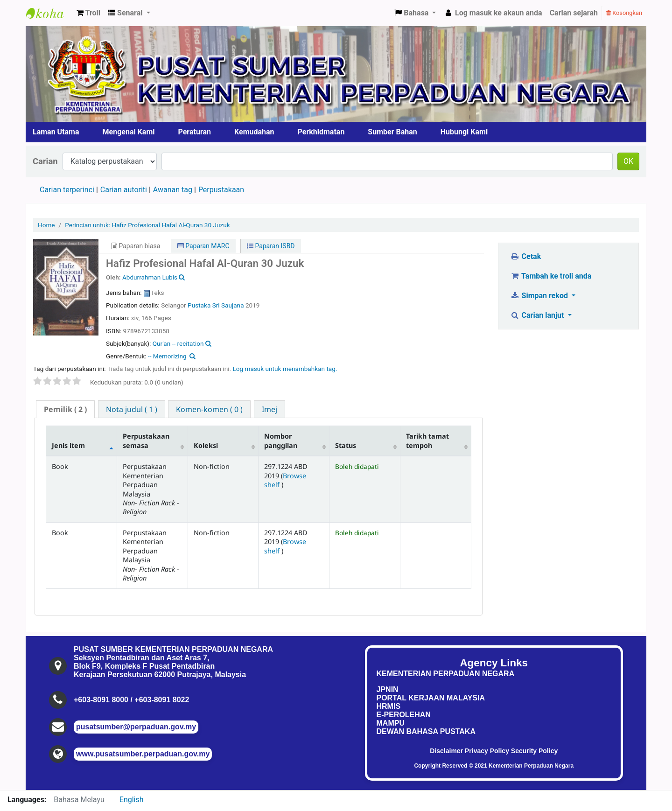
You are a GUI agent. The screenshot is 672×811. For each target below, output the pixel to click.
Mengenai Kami (129, 132)
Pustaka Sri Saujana (217, 305)
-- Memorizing (167, 356)
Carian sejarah (574, 13)
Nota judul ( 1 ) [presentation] (132, 409)
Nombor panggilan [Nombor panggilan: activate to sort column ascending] (281, 440)
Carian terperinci (67, 190)
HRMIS (389, 706)
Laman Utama (56, 132)
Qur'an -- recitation (178, 343)
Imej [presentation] (269, 409)
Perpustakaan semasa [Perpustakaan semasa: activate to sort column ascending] (146, 440)
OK (628, 161)
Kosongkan (624, 13)
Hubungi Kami (464, 132)
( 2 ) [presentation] (65, 409)
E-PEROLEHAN (404, 715)
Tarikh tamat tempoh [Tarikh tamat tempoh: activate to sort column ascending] (427, 440)
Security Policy (534, 751)
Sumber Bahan (392, 132)
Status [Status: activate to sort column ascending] (346, 445)
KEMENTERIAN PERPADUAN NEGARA (446, 674)
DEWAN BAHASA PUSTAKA (426, 731)
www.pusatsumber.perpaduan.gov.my (143, 754)
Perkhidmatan (321, 132)
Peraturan (195, 132)
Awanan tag (173, 190)
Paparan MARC (203, 246)
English (132, 800)
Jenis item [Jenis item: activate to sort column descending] (68, 445)
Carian (45, 161)
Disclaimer (446, 751)
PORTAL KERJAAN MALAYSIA (431, 698)
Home (46, 225)
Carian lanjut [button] (538, 315)
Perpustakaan (221, 190)
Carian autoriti (124, 190)
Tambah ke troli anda (551, 276)
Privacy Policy (487, 751)
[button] (88, 13)
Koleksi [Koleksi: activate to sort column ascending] (206, 445)
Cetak (525, 256)
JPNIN (388, 689)
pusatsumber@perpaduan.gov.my (136, 727)
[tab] (65, 409)
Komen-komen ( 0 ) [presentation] (209, 409)
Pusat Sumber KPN (49, 13)
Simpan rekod (540, 296)
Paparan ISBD (271, 246)
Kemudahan (254, 132)
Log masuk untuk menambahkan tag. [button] (285, 369)
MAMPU (391, 723)
